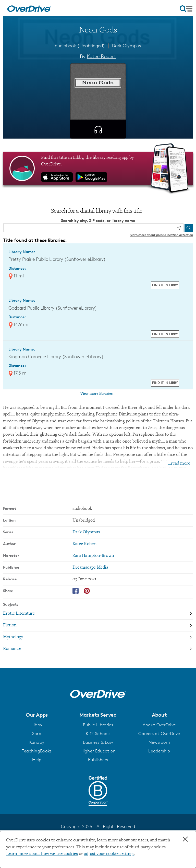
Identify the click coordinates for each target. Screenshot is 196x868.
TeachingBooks (37, 751)
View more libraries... (98, 394)
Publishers (98, 760)
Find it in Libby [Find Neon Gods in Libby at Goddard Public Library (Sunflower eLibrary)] (165, 334)
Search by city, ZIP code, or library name (98, 221)
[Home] (29, 8)
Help (37, 760)
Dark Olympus (126, 46)
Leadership (159, 751)
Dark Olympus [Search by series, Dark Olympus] (86, 532)
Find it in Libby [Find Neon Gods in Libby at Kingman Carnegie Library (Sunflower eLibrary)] (165, 382)
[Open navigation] (186, 9)
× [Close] (185, 839)
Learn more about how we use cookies (42, 854)
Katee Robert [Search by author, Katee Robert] (101, 56)
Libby (37, 725)
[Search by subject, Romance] (98, 649)
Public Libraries (98, 725)
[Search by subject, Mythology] (98, 637)
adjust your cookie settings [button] (109, 854)
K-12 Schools (98, 734)
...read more (179, 464)
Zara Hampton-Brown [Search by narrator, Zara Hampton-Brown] (93, 556)
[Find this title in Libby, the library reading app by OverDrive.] (98, 168)
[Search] (189, 228)
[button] (37, 715)
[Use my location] (179, 228)
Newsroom (159, 742)
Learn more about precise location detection (161, 235)
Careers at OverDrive (159, 734)
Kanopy (37, 742)
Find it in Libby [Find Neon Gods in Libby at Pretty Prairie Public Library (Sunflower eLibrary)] (165, 285)
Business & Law (98, 742)
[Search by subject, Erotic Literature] (98, 614)
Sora (37, 734)
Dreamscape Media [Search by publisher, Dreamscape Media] (90, 568)
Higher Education (98, 751)
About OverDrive (159, 725)
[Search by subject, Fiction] (98, 626)
